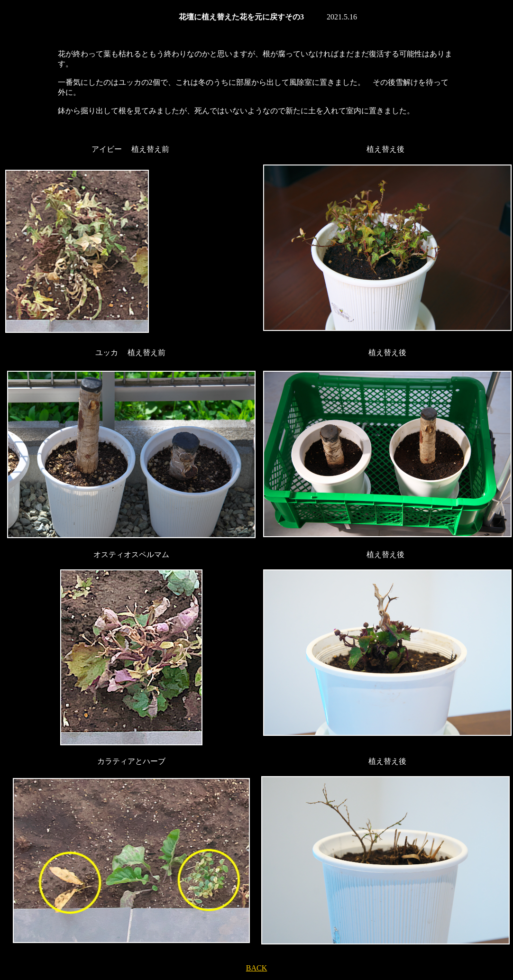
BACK (256, 968)
